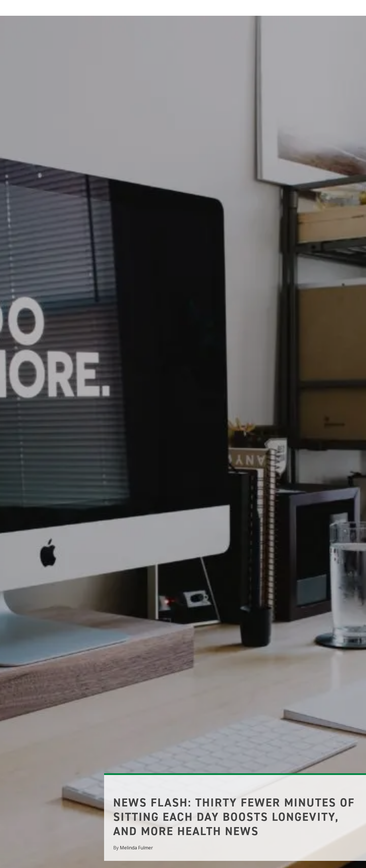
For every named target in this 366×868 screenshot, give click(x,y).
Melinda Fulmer (136, 848)
